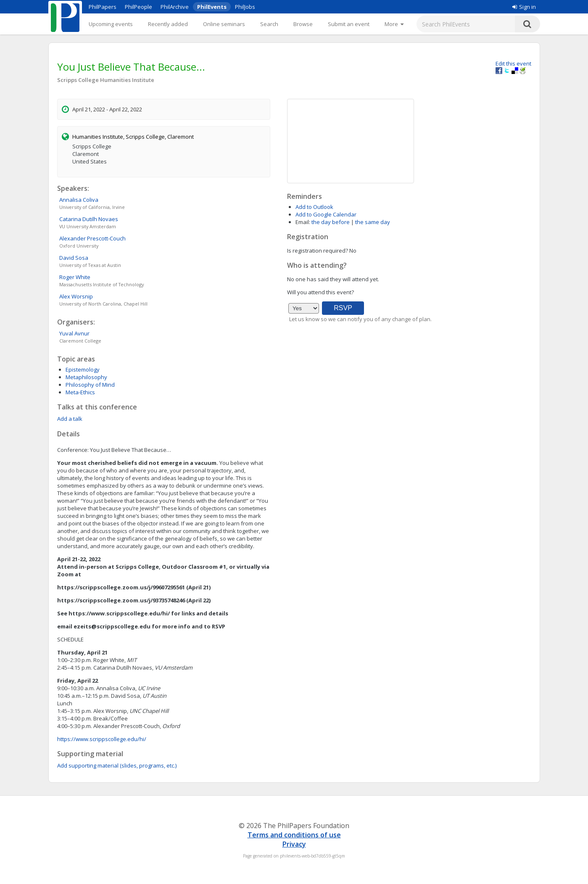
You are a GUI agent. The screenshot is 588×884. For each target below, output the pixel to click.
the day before (331, 222)
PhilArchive (175, 7)
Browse (303, 24)
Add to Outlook (314, 207)
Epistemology (83, 369)
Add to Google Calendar (326, 214)
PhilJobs (245, 7)
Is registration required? (318, 251)
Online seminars (224, 24)
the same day (373, 222)
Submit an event (349, 24)
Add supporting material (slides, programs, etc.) (117, 765)
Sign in (524, 7)
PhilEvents (212, 7)
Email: (303, 222)
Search (269, 24)
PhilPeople (138, 7)
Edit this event (513, 63)
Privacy (294, 844)
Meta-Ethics (80, 392)
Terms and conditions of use (294, 835)
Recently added (168, 24)
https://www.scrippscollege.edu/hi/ (102, 739)
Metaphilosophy (86, 377)
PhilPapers (103, 7)
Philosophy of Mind (90, 385)
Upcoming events (111, 24)
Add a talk (70, 419)
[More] (394, 24)
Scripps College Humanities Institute (106, 80)
